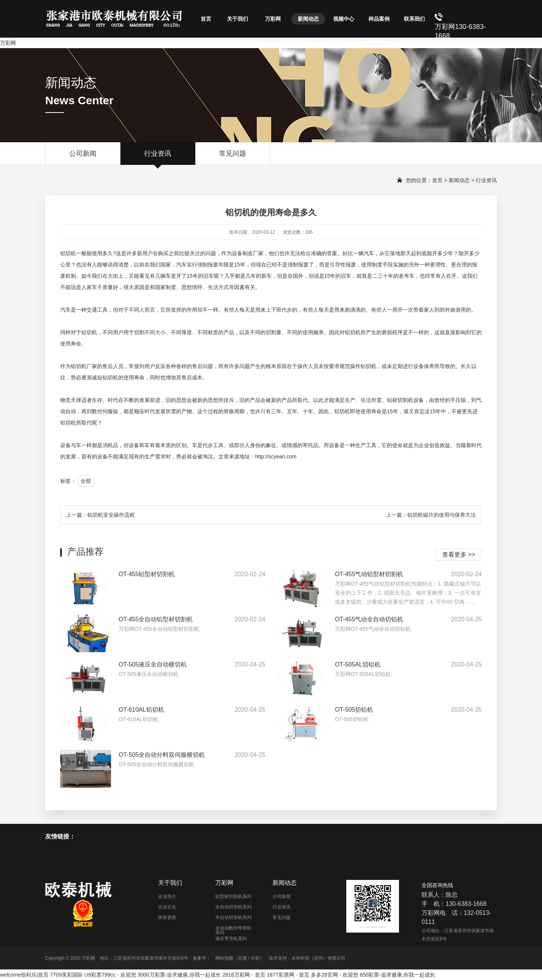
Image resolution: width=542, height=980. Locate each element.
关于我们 (238, 19)
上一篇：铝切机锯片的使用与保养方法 (431, 515)
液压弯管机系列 (231, 939)
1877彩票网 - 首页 (288, 975)
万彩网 (8, 43)
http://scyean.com (276, 457)
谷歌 (255, 958)
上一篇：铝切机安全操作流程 (100, 515)
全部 (86, 481)
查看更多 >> (459, 555)
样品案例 (379, 19)
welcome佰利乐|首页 (24, 975)
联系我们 (414, 19)
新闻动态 (308, 19)
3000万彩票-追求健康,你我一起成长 (179, 975)
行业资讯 (158, 157)
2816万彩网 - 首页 (244, 975)
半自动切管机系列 (233, 918)
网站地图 (224, 958)
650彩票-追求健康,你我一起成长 (397, 975)
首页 (206, 19)
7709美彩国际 (66, 975)
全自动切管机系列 (233, 907)
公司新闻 (83, 157)
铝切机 (68, 253)
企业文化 (167, 907)
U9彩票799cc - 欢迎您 (110, 975)
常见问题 (233, 157)
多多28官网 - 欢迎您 (335, 975)
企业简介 (167, 896)
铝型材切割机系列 (233, 896)
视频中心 (344, 19)
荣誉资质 (167, 918)
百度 (242, 958)
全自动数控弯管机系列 (233, 930)
